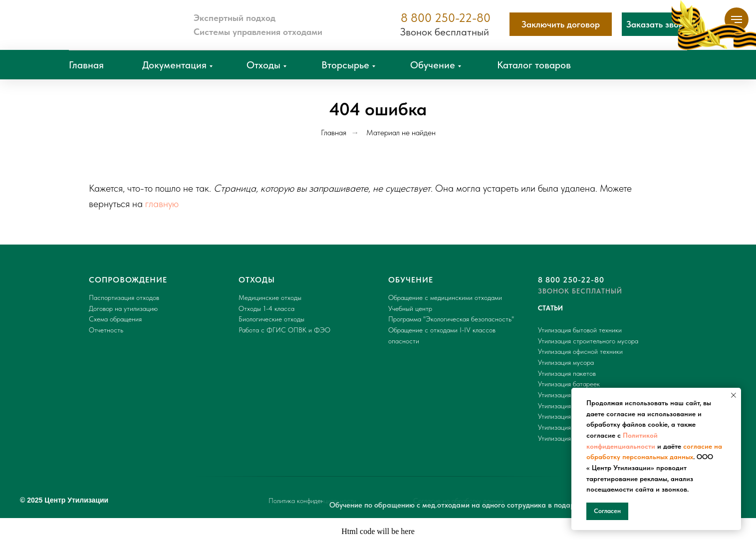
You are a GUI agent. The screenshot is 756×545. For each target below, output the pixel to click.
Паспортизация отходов (124, 297)
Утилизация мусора (566, 362)
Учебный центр (410, 308)
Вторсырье (345, 65)
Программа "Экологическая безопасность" (451, 319)
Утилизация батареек (569, 384)
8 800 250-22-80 (446, 18)
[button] (660, 24)
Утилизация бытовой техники (580, 330)
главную (162, 204)
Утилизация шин (561, 406)
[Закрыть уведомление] (734, 395)
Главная (86, 65)
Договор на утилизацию (123, 308)
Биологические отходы (271, 319)
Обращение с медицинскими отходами (445, 297)
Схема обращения (115, 319)
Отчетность (106, 330)
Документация (174, 65)
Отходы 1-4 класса (266, 308)
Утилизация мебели (566, 427)
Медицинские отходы (270, 297)
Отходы (263, 65)
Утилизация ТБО (562, 438)
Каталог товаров (534, 65)
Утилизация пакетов (567, 373)
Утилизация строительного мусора (588, 341)
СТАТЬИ (550, 308)
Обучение (433, 65)
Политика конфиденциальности (312, 501)
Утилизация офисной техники (580, 351)
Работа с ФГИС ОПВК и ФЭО (284, 330)
